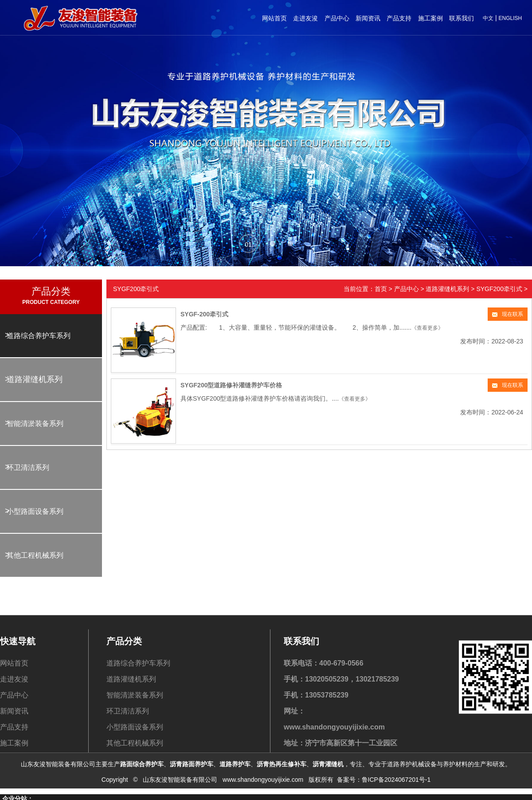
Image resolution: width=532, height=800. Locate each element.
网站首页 (274, 18)
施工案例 (430, 18)
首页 (381, 289)
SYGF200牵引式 (499, 289)
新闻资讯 (368, 18)
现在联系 (508, 314)
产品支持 (399, 18)
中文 (488, 18)
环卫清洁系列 (28, 467)
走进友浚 (305, 18)
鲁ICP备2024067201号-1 (396, 771)
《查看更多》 (427, 328)
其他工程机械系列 (35, 555)
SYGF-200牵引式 (204, 314)
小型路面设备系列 (35, 511)
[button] (248, 244)
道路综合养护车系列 (39, 336)
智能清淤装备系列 (35, 424)
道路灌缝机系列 (35, 379)
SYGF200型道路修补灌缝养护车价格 (231, 385)
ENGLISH (510, 18)
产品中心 (337, 18)
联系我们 (462, 18)
